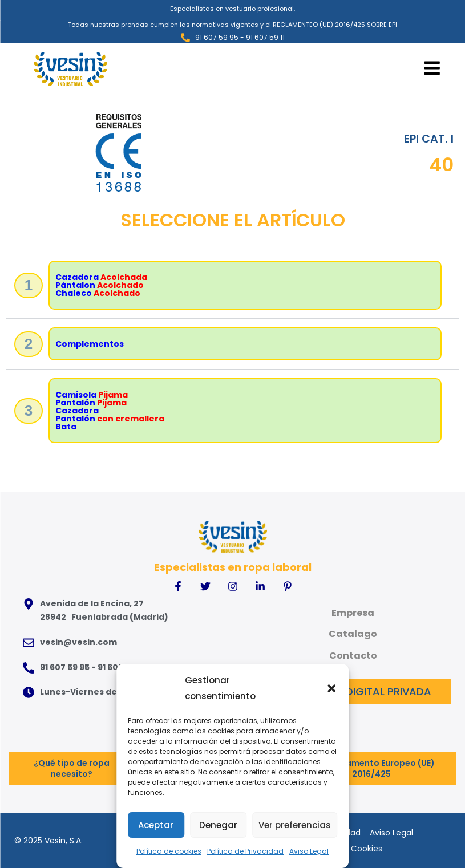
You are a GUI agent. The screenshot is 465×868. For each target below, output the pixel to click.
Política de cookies (169, 851)
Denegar (218, 825)
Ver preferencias (295, 825)
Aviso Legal (309, 851)
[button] (331, 688)
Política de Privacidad (245, 851)
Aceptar (156, 825)
